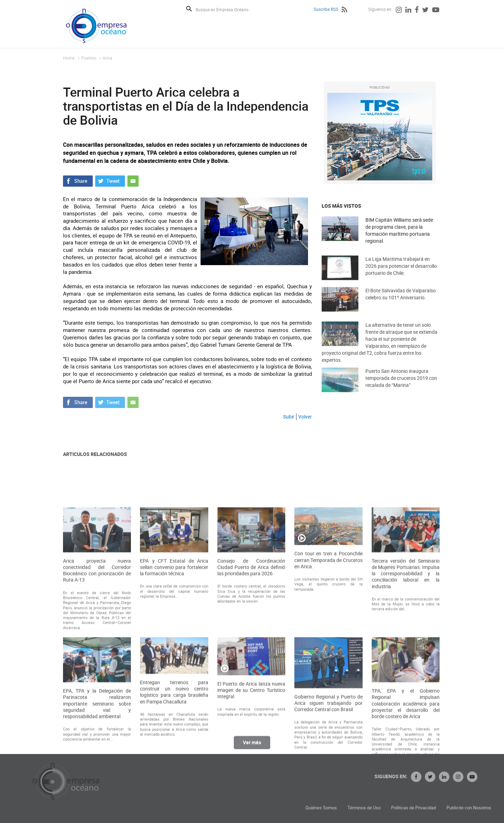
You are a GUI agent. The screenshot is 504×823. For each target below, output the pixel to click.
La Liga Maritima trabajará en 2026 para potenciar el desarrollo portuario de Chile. (401, 277)
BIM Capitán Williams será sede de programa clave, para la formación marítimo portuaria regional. (399, 230)
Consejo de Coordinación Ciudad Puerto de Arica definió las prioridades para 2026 (251, 688)
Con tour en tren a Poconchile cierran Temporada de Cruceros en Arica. (328, 681)
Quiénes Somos (407, 808)
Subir (289, 417)
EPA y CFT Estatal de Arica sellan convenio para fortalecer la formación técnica (174, 688)
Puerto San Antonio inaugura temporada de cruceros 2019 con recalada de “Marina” (401, 389)
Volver (305, 417)
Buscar (189, 9)
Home (69, 58)
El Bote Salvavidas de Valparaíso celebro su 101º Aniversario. (401, 305)
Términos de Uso (450, 808)
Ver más (252, 749)
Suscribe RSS (326, 9)
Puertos (89, 58)
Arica (107, 58)
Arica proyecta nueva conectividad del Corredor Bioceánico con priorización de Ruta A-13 (97, 691)
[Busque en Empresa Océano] (227, 9)
